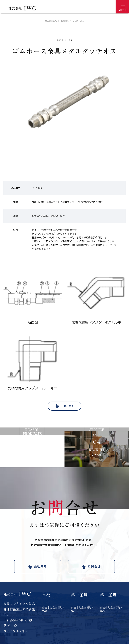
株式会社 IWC (51, 21)
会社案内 (40, 567)
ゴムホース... (76, 21)
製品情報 (63, 21)
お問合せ (94, 567)
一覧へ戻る (67, 406)
